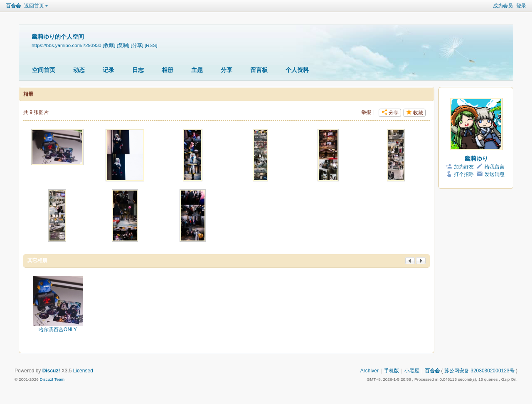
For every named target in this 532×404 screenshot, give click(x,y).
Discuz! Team (52, 379)
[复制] (123, 45)
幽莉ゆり (476, 159)
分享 (227, 70)
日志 (138, 70)
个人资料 (297, 70)
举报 (366, 112)
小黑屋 (412, 371)
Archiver (369, 371)
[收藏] (109, 45)
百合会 (13, 6)
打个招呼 (464, 174)
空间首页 (44, 70)
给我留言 (495, 167)
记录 (108, 70)
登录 (521, 6)
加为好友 (464, 167)
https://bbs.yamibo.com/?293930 (66, 45)
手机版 (392, 371)
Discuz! (51, 371)
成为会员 (503, 6)
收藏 (418, 113)
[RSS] (151, 45)
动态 (79, 70)
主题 (197, 70)
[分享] (137, 45)
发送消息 (495, 174)
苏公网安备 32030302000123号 (479, 371)
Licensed (83, 371)
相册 (167, 70)
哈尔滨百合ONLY (58, 330)
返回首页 (34, 6)
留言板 (259, 70)
